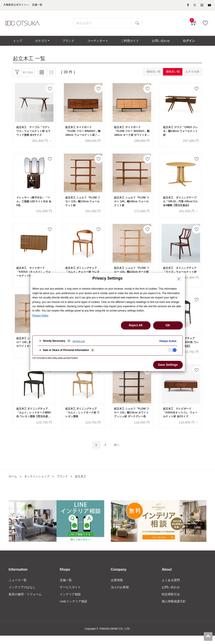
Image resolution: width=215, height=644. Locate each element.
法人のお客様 (120, 595)
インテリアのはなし (22, 595)
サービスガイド (70, 595)
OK (168, 325)
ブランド (65, 484)
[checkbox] (172, 350)
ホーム (13, 484)
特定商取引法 (171, 603)
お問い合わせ (171, 595)
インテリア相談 (70, 603)
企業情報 (117, 588)
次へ (118, 452)
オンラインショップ (38, 484)
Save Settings (168, 365)
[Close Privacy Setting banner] (179, 279)
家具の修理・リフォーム (25, 603)
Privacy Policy (40, 316)
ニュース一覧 (18, 588)
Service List (79, 341)
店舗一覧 (66, 588)
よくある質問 (171, 588)
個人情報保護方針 (174, 610)
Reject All (136, 325)
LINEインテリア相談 (74, 610)
